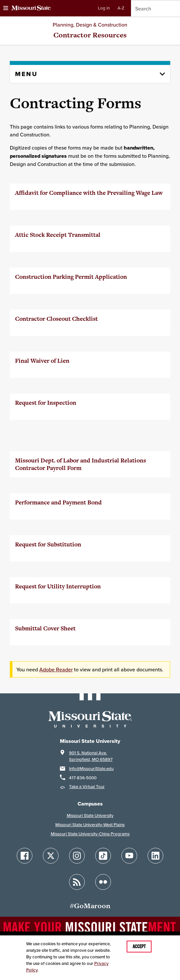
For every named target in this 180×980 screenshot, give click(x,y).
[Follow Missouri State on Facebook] (25, 856)
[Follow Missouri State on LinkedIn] (155, 856)
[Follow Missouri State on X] (51, 856)
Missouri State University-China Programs (90, 834)
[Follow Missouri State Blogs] (77, 882)
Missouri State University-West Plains (90, 825)
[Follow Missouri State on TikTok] (103, 856)
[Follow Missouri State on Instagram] (77, 856)
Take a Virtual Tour (87, 787)
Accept (139, 947)
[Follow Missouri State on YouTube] (129, 856)
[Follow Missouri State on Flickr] (103, 882)
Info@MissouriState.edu (91, 769)
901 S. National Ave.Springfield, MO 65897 (91, 756)
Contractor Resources (90, 35)
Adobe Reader (56, 669)
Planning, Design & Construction (90, 25)
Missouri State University (90, 816)
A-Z (121, 8)
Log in (104, 8)
